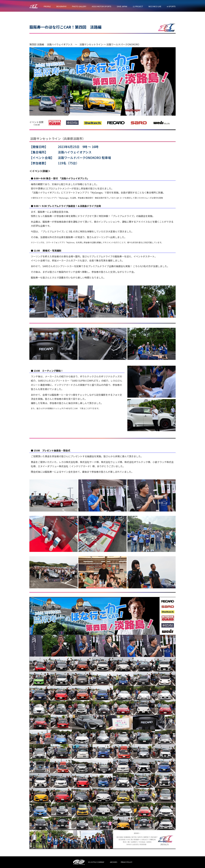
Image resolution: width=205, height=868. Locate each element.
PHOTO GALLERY (79, 6)
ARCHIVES (114, 862)
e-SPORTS (171, 6)
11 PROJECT (138, 6)
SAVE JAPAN (122, 6)
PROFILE (47, 6)
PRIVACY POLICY (126, 862)
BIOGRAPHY (61, 6)
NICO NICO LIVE (155, 6)
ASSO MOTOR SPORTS (102, 6)
